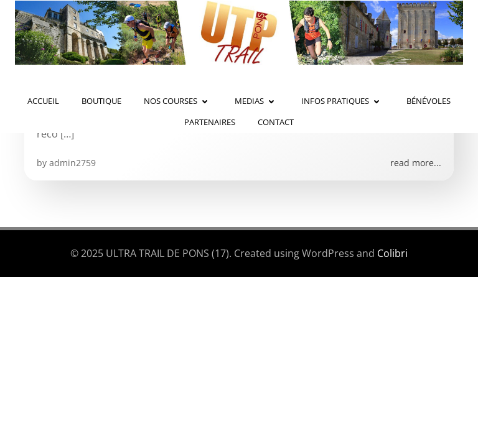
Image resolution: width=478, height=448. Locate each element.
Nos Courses (178, 101)
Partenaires (210, 122)
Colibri (392, 253)
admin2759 (73, 163)
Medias (257, 101)
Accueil (43, 101)
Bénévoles (429, 101)
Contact (276, 122)
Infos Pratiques (343, 101)
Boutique (101, 101)
